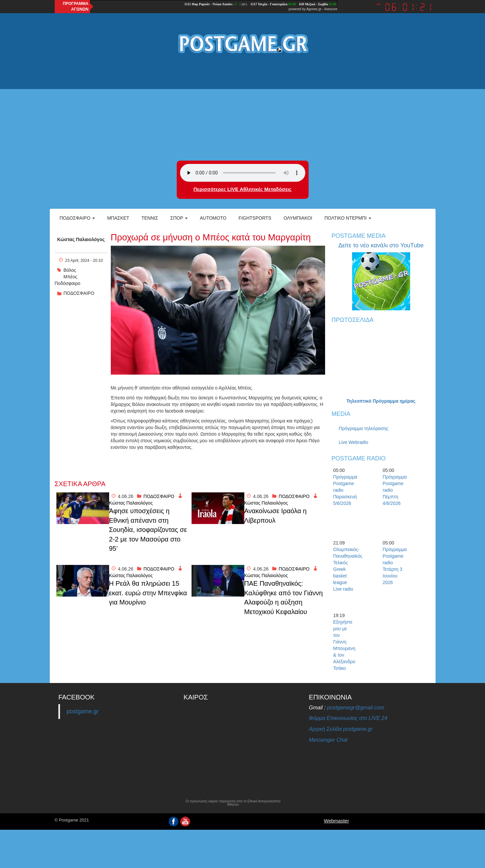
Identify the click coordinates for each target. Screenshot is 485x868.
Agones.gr (314, 9)
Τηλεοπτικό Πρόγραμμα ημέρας (381, 401)
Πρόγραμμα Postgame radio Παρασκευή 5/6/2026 (345, 490)
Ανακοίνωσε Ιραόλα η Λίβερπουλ (275, 516)
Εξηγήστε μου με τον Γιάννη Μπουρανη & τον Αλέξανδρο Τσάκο (344, 645)
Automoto (213, 218)
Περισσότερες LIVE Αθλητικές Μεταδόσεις (243, 189)
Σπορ (179, 218)
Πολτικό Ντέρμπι (348, 218)
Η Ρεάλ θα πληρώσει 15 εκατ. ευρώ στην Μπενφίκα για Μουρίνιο (148, 593)
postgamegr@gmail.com (356, 708)
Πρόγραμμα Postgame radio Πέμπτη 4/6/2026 (394, 490)
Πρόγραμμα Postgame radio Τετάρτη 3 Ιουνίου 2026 (394, 566)
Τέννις (150, 218)
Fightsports (255, 218)
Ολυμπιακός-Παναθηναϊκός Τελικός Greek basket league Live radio (345, 569)
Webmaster (336, 821)
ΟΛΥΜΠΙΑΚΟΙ (298, 218)
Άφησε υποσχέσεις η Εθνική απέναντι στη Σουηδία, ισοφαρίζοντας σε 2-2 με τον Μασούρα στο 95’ (148, 530)
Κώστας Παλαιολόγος (81, 239)
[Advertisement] (243, 108)
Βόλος (70, 270)
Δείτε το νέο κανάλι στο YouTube (381, 245)
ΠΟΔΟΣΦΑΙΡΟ (79, 293)
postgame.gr (83, 711)
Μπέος (71, 277)
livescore (331, 9)
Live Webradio (354, 442)
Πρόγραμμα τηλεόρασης (364, 428)
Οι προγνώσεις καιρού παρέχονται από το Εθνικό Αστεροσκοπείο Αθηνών (233, 803)
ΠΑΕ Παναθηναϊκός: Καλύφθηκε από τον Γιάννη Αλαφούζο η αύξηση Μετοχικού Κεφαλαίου (284, 598)
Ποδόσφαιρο (77, 218)
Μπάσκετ (118, 218)
